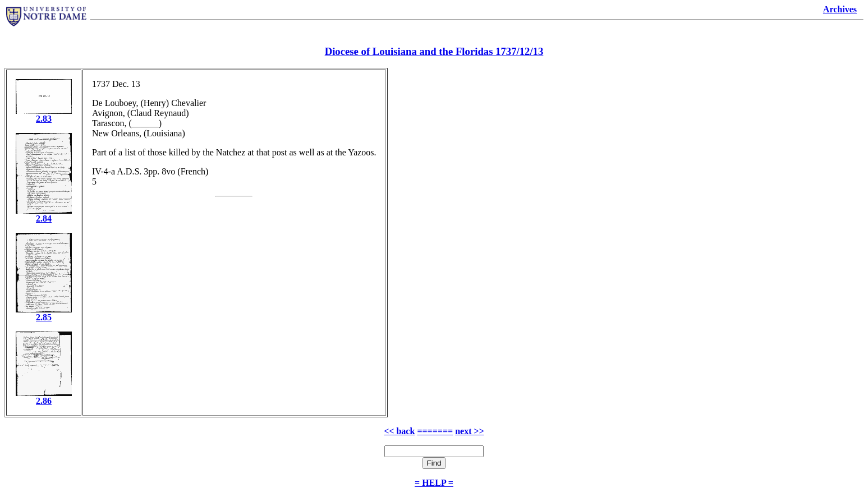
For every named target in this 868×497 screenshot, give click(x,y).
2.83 (44, 119)
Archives (840, 9)
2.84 (44, 218)
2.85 (44, 317)
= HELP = (434, 483)
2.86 (44, 401)
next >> (470, 431)
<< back (399, 431)
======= (435, 431)
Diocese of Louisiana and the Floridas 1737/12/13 (434, 51)
